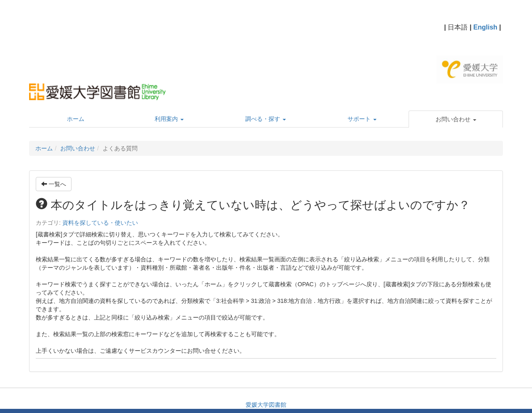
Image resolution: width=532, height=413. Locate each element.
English (485, 27)
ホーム (44, 148)
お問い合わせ (78, 148)
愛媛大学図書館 (266, 405)
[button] (456, 119)
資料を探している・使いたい (100, 223)
